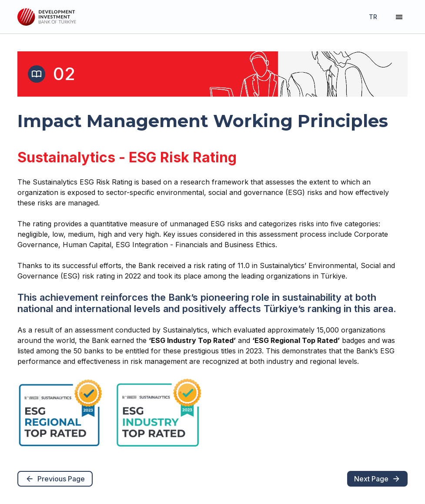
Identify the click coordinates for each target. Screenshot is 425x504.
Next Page (377, 479)
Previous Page (55, 479)
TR (373, 17)
